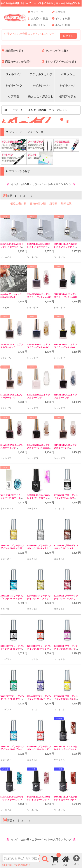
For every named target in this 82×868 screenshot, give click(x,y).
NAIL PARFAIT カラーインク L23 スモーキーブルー (12, 498)
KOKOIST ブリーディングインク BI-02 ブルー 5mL (12, 749)
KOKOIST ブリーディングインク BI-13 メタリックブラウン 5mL (66, 548)
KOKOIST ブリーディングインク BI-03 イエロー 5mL (66, 699)
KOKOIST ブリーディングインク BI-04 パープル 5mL (39, 699)
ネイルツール (68, 85)
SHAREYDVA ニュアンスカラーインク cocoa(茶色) (39, 448)
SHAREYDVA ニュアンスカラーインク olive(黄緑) (66, 347)
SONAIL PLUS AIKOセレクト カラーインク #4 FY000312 (65, 749)
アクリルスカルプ (41, 74)
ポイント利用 (61, 20)
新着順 (53, 204)
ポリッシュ (68, 74)
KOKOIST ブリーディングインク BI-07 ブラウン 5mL (39, 649)
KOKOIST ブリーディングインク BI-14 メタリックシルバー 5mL (39, 548)
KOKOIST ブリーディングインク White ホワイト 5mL (66, 498)
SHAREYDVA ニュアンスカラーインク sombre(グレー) (12, 347)
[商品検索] (21, 858)
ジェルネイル (14, 74)
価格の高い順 (38, 204)
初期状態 (66, 204)
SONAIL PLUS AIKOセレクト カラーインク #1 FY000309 (65, 800)
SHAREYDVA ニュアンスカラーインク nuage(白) (38, 398)
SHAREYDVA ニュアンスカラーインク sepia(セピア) (39, 347)
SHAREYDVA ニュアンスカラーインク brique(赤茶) (65, 448)
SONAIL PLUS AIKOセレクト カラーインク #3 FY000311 (12, 800)
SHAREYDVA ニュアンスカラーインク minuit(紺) (65, 398)
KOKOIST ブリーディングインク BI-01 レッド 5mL (39, 749)
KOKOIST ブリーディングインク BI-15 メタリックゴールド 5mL (12, 548)
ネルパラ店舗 (61, 27)
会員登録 (58, 14)
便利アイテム (68, 96)
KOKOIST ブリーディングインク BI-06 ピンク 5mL (66, 649)
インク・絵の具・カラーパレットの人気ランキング (41, 184)
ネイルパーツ (14, 85)
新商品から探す (13, 51)
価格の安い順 (18, 204)
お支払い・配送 (38, 20)
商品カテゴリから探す (17, 62)
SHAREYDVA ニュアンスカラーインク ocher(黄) (12, 398)
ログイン (68, 36)
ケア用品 (14, 96)
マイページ (35, 14)
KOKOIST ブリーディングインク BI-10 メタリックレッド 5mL (66, 599)
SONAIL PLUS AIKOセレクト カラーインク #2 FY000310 (39, 800)
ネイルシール (41, 85)
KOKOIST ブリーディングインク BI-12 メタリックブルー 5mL (12, 599)
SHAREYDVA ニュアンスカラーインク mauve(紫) (12, 448)
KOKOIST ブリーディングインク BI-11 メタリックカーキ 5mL (39, 599)
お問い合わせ (37, 27)
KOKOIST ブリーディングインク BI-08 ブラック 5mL (12, 649)
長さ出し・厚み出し (41, 96)
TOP (16, 110)
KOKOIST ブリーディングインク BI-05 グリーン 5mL (12, 699)
